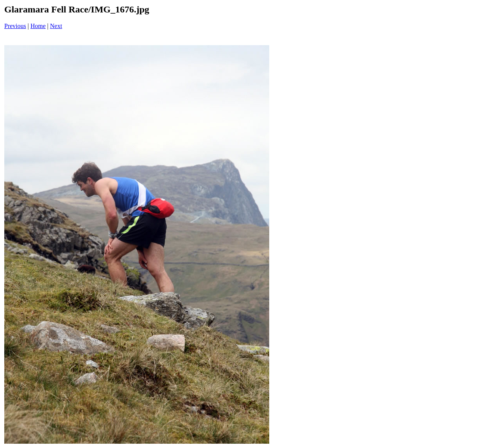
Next (56, 26)
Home (38, 26)
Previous (15, 26)
